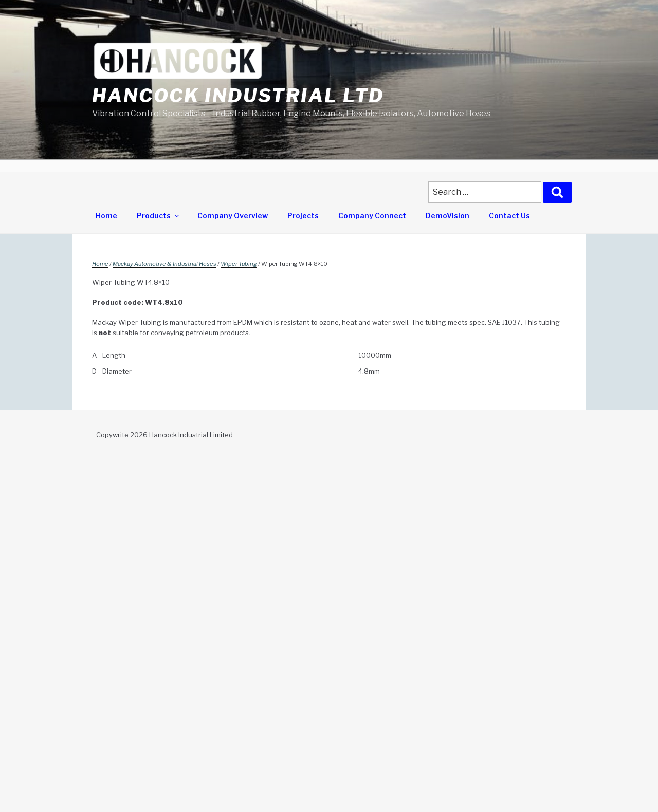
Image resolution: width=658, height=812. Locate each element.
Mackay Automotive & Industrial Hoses (164, 264)
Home (106, 216)
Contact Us (509, 216)
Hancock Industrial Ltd (238, 96)
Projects (303, 216)
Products (159, 216)
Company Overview (233, 216)
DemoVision (447, 216)
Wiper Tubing (239, 264)
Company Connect (372, 216)
